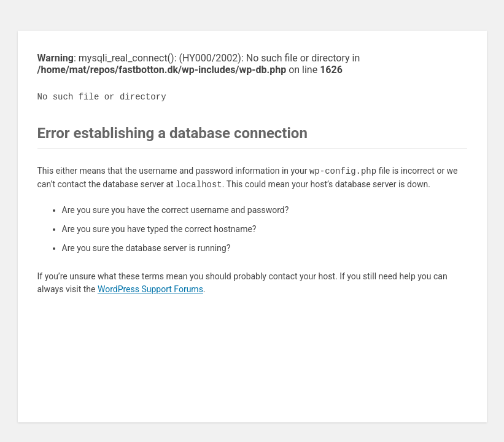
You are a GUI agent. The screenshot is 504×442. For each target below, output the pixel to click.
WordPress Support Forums (150, 289)
